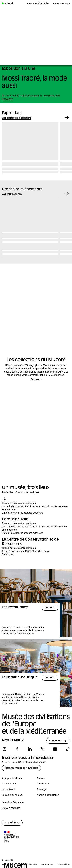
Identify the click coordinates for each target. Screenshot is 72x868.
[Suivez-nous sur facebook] (17, 749)
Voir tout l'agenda (12, 194)
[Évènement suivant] (67, 194)
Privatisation (43, 784)
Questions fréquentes (13, 802)
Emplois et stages (11, 808)
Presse (41, 778)
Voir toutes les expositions (17, 118)
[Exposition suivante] (67, 118)
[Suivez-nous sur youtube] (55, 749)
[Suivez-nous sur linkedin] (30, 749)
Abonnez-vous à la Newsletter (21, 768)
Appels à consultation (48, 795)
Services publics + (63, 864)
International (8, 789)
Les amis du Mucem (12, 795)
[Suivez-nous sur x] (42, 749)
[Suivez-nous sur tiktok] (67, 749)
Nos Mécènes (12, 823)
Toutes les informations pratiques (21, 493)
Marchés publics (47, 864)
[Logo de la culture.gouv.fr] (12, 837)
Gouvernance (9, 784)
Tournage (42, 789)
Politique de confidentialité (28, 864)
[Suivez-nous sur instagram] (5, 749)
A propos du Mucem (12, 778)
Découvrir (36, 380)
